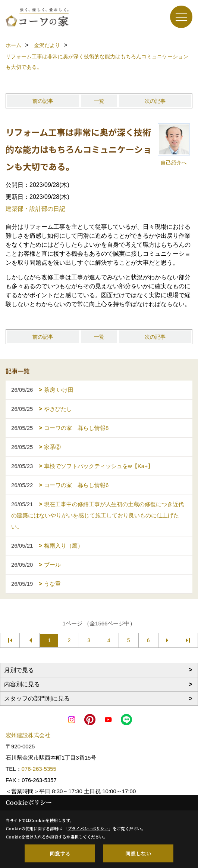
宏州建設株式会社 (28, 735)
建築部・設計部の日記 (35, 209)
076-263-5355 (39, 769)
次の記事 (155, 101)
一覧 (99, 101)
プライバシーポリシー (88, 828)
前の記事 (43, 101)
